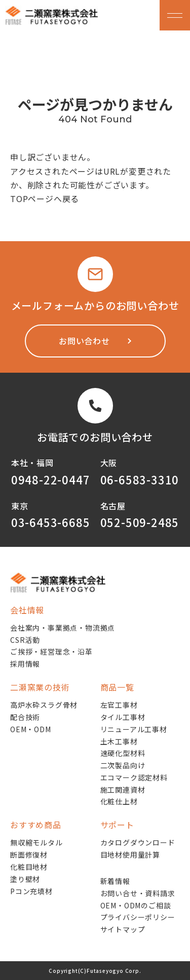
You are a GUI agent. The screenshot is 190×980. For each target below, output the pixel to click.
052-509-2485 (140, 522)
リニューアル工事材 (134, 729)
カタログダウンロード (138, 842)
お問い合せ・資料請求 (138, 893)
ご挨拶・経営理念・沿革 (51, 651)
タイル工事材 (123, 717)
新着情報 (115, 881)
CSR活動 (25, 640)
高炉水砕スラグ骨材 (44, 705)
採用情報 (25, 664)
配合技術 (25, 717)
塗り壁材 (25, 879)
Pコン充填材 (31, 891)
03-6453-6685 (51, 522)
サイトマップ (123, 929)
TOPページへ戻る (45, 199)
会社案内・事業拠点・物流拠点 (63, 628)
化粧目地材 (29, 867)
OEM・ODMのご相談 (136, 905)
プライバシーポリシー (138, 917)
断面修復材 (29, 855)
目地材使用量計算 (130, 855)
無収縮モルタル (36, 842)
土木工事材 (119, 741)
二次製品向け (123, 765)
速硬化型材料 (123, 753)
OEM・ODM (31, 729)
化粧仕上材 (119, 801)
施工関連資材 (123, 790)
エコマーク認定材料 (134, 777)
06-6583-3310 (140, 479)
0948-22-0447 (51, 479)
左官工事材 (119, 705)
